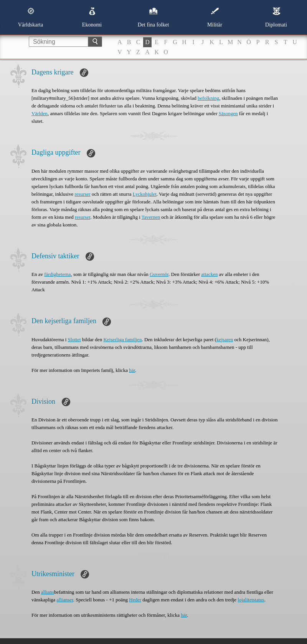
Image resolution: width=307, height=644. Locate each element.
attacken (209, 274)
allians (48, 592)
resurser (83, 194)
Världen (40, 113)
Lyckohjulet (145, 194)
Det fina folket (153, 17)
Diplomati (276, 17)
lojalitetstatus (251, 600)
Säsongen (228, 113)
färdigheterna (57, 274)
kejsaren (225, 339)
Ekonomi (92, 17)
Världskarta (31, 17)
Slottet (74, 339)
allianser (65, 600)
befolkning (208, 98)
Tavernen (151, 217)
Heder (135, 600)
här (132, 370)
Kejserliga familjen (122, 339)
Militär (215, 17)
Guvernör (159, 274)
